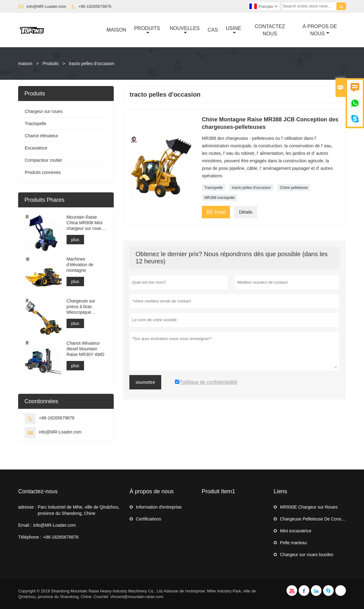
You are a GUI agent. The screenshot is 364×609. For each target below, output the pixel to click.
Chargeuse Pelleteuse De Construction (318, 519)
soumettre (145, 382)
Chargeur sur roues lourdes (307, 555)
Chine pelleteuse (294, 188)
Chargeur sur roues (44, 111)
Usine (234, 30)
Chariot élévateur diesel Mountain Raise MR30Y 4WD (85, 349)
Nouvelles (185, 30)
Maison (116, 30)
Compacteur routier (43, 160)
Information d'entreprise (159, 507)
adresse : (27, 507)
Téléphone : (30, 537)
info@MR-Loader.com (46, 6)
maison (25, 63)
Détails (246, 212)
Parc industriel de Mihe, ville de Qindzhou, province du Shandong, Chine (79, 510)
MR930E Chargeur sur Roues (309, 507)
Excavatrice (36, 148)
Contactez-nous (38, 491)
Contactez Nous (270, 30)
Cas (213, 30)
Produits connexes (43, 172)
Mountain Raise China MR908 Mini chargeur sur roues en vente (85, 223)
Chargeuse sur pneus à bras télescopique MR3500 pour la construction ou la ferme (84, 307)
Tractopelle (214, 188)
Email (216, 211)
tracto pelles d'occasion (251, 188)
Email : (25, 525)
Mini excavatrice (296, 531)
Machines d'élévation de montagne (80, 265)
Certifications (149, 519)
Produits (147, 30)
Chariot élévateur (41, 136)
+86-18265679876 (95, 6)
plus (75, 240)
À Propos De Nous (320, 30)
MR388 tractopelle (219, 198)
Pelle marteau (293, 543)
